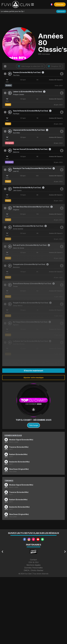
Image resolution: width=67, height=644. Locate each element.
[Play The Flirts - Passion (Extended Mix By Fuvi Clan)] (10, 74)
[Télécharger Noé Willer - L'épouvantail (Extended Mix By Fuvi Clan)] (62, 131)
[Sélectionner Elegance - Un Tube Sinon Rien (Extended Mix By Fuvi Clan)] (5, 208)
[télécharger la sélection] (31, 66)
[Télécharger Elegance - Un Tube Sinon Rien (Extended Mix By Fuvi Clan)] (62, 208)
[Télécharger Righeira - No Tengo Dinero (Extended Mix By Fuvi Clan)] (62, 323)
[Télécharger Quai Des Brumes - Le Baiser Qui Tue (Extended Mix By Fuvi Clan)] (62, 342)
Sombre (9, 85)
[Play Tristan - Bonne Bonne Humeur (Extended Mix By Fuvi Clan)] (10, 285)
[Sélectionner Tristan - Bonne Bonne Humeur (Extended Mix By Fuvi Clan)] (5, 285)
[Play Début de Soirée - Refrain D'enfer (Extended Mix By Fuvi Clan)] (10, 247)
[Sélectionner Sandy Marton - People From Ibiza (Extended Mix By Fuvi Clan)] (5, 304)
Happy (8, 105)
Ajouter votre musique (33, 378)
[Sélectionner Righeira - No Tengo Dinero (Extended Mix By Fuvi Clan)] (5, 323)
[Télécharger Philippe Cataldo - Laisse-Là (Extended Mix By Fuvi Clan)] (62, 93)
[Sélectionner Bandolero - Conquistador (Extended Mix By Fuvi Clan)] (5, 266)
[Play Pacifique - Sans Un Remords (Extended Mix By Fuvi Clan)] (10, 112)
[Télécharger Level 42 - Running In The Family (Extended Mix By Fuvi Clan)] (62, 170)
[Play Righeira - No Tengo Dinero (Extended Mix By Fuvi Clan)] (10, 323)
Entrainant (9, 162)
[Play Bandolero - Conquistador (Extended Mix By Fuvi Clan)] (10, 266)
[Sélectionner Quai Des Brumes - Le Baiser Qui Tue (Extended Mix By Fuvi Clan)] (5, 342)
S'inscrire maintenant (33, 371)
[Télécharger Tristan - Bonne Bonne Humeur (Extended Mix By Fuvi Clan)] (62, 285)
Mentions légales (34, 565)
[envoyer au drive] (54, 66)
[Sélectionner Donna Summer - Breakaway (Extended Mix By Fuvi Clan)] (5, 227)
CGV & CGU (34, 562)
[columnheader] (5, 66)
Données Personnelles (33, 568)
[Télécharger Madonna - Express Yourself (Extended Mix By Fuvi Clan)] (62, 151)
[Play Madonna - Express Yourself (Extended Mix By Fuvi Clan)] (10, 151)
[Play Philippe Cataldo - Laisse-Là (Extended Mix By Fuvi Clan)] (10, 93)
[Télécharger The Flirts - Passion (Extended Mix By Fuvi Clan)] (62, 74)
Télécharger (33, 425)
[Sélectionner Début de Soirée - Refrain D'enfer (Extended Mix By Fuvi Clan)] (5, 247)
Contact (33, 560)
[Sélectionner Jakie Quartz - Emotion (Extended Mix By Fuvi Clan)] (5, 189)
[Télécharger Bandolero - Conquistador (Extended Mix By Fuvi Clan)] (62, 266)
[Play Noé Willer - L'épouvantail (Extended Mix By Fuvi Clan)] (10, 131)
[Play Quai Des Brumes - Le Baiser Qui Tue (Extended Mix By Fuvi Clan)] (10, 342)
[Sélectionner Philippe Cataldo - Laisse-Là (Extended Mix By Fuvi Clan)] (5, 93)
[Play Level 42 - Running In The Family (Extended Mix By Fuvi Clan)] (10, 170)
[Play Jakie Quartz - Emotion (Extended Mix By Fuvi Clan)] (10, 189)
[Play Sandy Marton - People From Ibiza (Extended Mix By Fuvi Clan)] (10, 304)
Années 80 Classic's (56, 80)
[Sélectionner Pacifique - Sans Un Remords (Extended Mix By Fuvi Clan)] (5, 112)
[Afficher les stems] (7, 79)
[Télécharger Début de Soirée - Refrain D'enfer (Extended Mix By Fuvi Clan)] (62, 247)
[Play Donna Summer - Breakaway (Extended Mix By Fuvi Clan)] (10, 227)
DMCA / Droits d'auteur (33, 570)
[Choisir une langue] (51, 4)
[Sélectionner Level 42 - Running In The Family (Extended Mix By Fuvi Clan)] (5, 170)
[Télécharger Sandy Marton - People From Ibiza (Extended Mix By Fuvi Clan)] (62, 304)
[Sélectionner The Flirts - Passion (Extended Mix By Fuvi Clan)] (5, 74)
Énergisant (9, 143)
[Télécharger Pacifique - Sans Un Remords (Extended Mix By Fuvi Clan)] (62, 112)
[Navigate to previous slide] (2, 552)
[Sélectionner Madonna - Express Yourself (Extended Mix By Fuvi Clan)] (5, 151)
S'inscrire (60, 4)
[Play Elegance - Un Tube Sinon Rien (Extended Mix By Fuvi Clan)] (10, 208)
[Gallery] (33, 552)
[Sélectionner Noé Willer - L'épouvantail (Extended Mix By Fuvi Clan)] (5, 131)
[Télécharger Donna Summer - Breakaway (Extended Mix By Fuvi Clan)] (62, 227)
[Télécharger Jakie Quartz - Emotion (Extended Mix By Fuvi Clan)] (62, 189)
